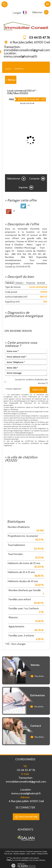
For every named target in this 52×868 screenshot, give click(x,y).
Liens (28, 854)
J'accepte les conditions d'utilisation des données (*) (31, 381)
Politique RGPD (42, 854)
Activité (41, 283)
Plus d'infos (37, 676)
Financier (31, 283)
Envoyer (38, 390)
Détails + (20, 283)
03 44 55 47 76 (26, 770)
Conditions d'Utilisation (30, 443)
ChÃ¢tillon (19, 69)
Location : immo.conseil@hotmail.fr (21, 55)
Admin (33, 854)
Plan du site (8, 854)
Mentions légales (19, 854)
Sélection (37, 12)
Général (10, 283)
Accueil (8, 69)
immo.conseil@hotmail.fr (26, 791)
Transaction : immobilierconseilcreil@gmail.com (27, 49)
